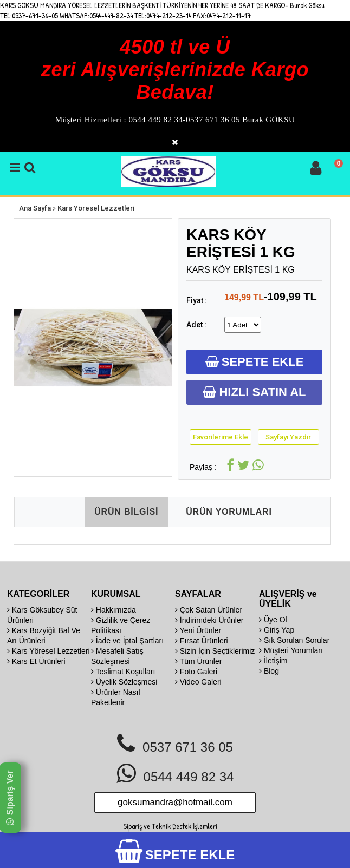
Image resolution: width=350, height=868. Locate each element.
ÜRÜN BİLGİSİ (126, 512)
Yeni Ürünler (198, 630)
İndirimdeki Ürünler (209, 620)
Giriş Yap (277, 630)
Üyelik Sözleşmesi (124, 682)
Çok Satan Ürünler (209, 610)
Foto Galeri (196, 672)
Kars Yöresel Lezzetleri (96, 208)
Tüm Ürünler (198, 661)
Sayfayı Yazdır (288, 437)
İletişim (273, 661)
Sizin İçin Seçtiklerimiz (215, 651)
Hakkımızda (114, 610)
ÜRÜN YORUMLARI (229, 512)
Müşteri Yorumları (291, 650)
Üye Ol (273, 620)
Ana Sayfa (35, 208)
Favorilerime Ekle (221, 437)
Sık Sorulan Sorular (294, 640)
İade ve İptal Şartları (127, 641)
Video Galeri (198, 682)
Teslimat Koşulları (123, 672)
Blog (269, 671)
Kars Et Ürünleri (36, 661)
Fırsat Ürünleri (202, 641)
